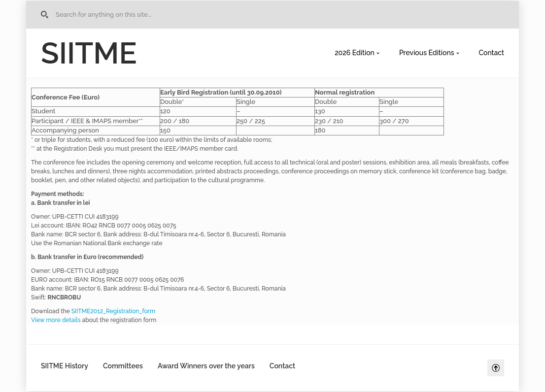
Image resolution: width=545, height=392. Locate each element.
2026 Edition (355, 53)
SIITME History (65, 366)
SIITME (89, 53)
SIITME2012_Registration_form (113, 311)
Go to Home (46, 15)
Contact (492, 53)
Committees (123, 366)
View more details (56, 320)
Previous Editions (427, 53)
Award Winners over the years (206, 366)
